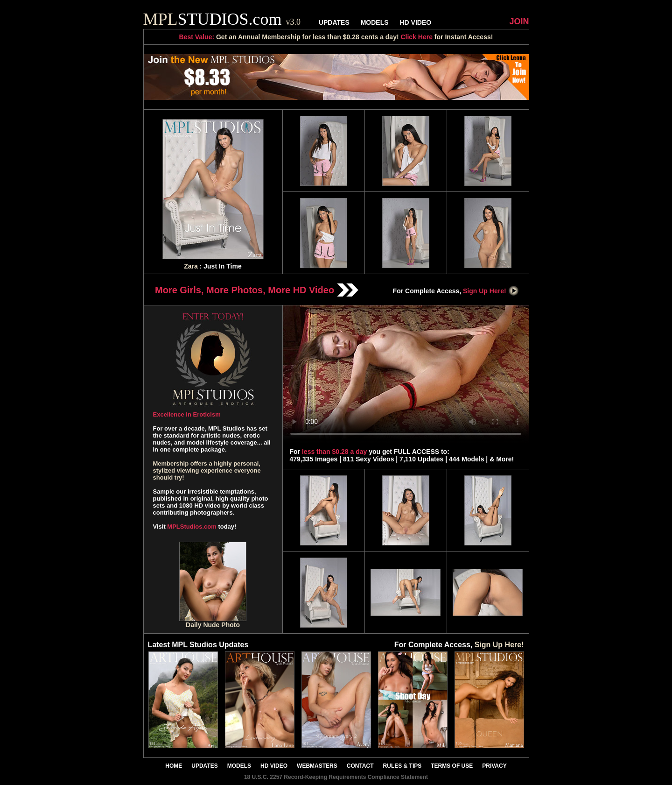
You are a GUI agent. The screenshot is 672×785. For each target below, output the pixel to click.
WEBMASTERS (317, 766)
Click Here (416, 37)
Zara (191, 266)
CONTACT (360, 766)
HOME (174, 766)
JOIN (519, 21)
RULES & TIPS (402, 766)
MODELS (375, 22)
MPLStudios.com (192, 527)
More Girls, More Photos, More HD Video (257, 290)
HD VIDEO (415, 22)
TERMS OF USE (452, 766)
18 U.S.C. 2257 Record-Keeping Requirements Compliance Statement (336, 777)
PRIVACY (494, 766)
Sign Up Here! (491, 291)
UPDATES (334, 22)
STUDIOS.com (222, 19)
